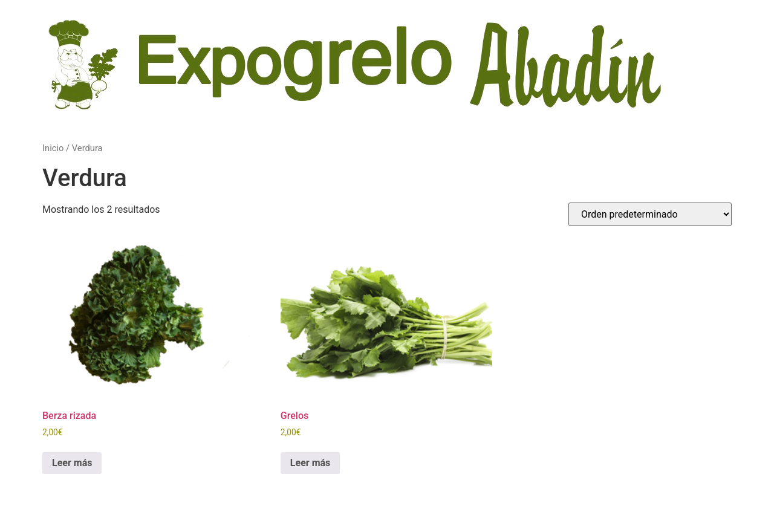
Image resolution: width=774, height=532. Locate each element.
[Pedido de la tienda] (650, 214)
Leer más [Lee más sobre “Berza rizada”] (72, 463)
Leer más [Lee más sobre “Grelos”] (310, 463)
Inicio (53, 148)
